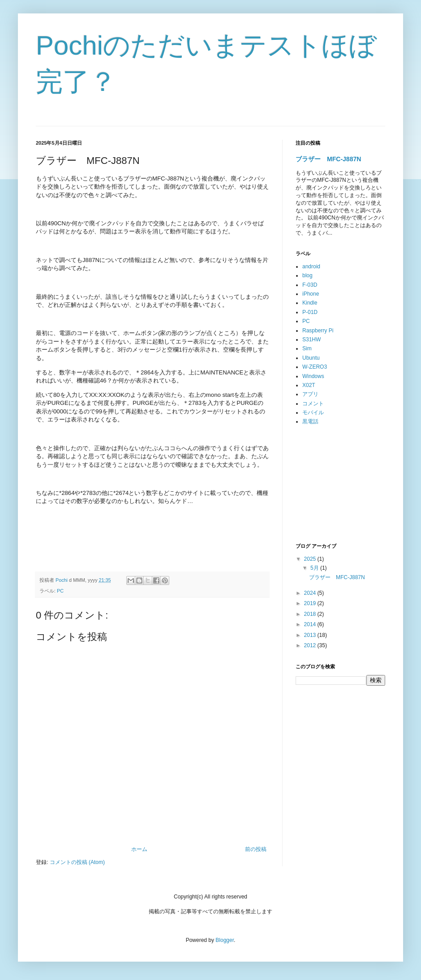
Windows (313, 376)
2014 (311, 624)
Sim (307, 348)
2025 (311, 559)
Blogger (225, 940)
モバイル (313, 413)
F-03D (310, 285)
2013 (311, 635)
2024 (311, 593)
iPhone (311, 294)
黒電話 (310, 421)
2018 (311, 614)
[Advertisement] (340, 485)
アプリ (310, 394)
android (311, 266)
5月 (315, 568)
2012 (311, 645)
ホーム (139, 849)
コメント (313, 404)
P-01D (310, 312)
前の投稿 (256, 849)
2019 (311, 603)
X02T (309, 385)
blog (307, 275)
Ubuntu (311, 358)
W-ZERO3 (315, 367)
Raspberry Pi (318, 331)
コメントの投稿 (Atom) (77, 862)
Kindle (310, 303)
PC (60, 591)
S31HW (311, 340)
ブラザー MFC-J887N (328, 159)
